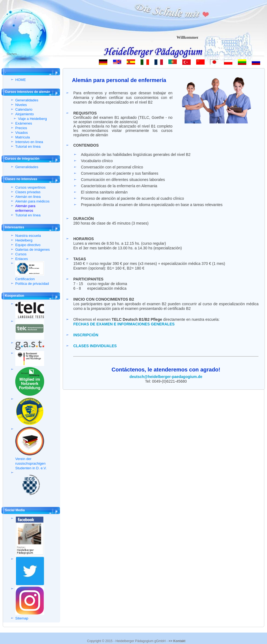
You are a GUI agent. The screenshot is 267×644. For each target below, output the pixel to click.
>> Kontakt (177, 641)
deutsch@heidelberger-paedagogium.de (166, 377)
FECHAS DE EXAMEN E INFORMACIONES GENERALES (124, 324)
